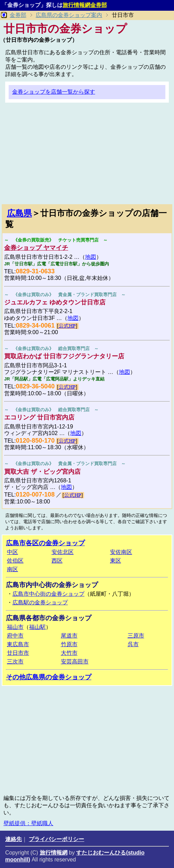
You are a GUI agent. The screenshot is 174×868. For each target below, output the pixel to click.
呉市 (133, 644)
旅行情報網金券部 (85, 5)
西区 (57, 561)
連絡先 (13, 839)
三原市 (136, 636)
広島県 (19, 213)
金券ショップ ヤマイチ (36, 248)
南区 (12, 569)
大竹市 (69, 653)
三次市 (15, 662)
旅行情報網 (54, 853)
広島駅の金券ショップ (40, 602)
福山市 (15, 627)
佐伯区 (15, 561)
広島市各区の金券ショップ (45, 543)
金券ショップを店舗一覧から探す (54, 92)
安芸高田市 (75, 662)
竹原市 (69, 644)
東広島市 (18, 644)
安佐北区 (63, 552)
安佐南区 (121, 552)
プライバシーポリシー (56, 839)
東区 (116, 561)
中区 (12, 552)
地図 (91, 257)
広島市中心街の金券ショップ (48, 594)
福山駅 (37, 627)
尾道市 (69, 636)
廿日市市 (18, 653)
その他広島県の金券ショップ (49, 677)
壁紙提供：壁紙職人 (28, 823)
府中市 (15, 636)
